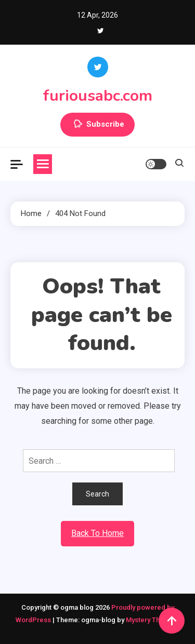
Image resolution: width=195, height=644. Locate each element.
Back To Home (97, 533)
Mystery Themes (152, 620)
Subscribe (97, 125)
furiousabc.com (97, 96)
